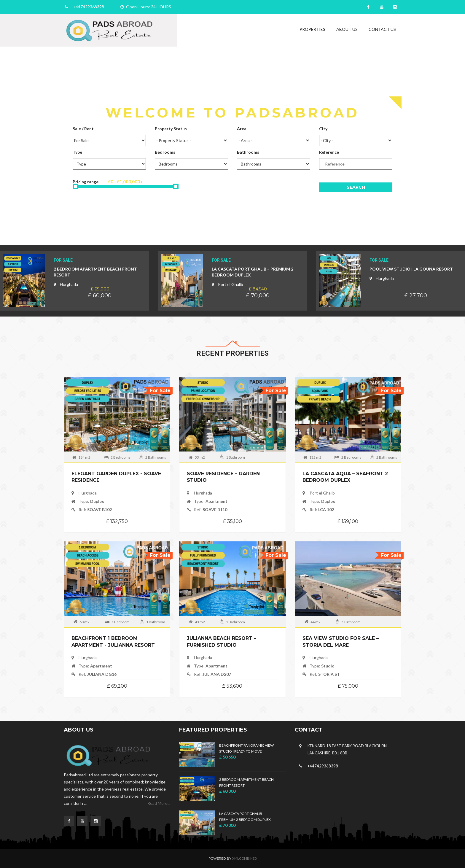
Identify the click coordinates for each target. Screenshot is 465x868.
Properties (312, 29)
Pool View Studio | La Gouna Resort (411, 269)
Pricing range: (123, 183)
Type (77, 152)
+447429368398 (89, 7)
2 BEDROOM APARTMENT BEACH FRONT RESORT (95, 272)
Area (242, 129)
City (323, 129)
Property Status (171, 129)
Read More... (159, 803)
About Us (347, 29)
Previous (6, 152)
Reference (329, 152)
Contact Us (382, 29)
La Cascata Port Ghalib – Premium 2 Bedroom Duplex (253, 272)
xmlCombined (245, 858)
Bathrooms (248, 152)
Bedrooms (165, 152)
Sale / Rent (83, 129)
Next (459, 152)
